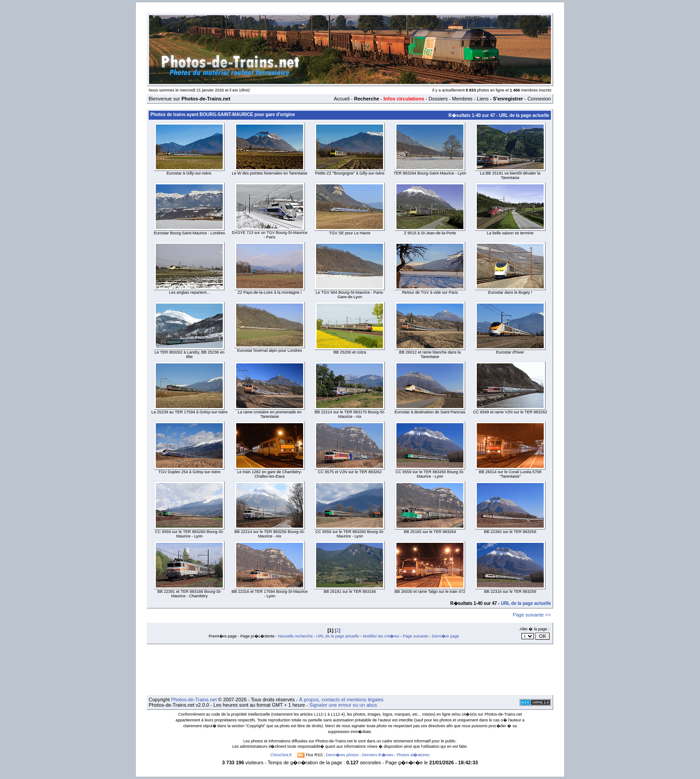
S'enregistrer (508, 99)
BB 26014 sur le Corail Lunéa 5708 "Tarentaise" (510, 474)
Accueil (342, 99)
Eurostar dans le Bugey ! (510, 292)
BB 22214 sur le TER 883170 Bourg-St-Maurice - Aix (350, 414)
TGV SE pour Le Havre (350, 233)
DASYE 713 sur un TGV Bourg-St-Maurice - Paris (269, 235)
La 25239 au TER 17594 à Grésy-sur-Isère (189, 412)
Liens (483, 99)
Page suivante (415, 636)
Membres (462, 99)
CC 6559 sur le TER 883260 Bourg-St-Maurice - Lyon (430, 474)
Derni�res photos (342, 755)
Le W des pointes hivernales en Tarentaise (269, 173)
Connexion (539, 99)
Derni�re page (445, 636)
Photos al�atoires (413, 755)
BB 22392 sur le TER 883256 (510, 532)
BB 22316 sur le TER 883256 (510, 592)
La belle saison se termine (510, 233)
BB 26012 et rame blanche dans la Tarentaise (430, 354)
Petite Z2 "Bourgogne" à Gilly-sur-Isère (350, 173)
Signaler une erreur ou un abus (343, 705)
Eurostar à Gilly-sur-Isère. (190, 173)
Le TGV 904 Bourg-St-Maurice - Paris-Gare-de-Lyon (350, 295)
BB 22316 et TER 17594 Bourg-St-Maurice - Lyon (270, 594)
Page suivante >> (532, 615)
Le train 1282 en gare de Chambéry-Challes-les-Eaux (269, 474)
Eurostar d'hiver (510, 352)
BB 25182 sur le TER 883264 (430, 532)
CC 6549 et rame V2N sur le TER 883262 (510, 412)
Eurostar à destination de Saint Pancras (430, 412)
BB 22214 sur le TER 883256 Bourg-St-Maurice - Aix (270, 534)
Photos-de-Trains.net (194, 700)
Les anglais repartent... (190, 292)
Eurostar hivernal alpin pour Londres (269, 350)
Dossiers (438, 99)
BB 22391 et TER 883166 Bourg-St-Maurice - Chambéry (190, 594)
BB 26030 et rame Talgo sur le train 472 (430, 592)
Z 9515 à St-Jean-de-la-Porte (430, 233)
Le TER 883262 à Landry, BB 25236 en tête (190, 354)
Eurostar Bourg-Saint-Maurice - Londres (190, 233)
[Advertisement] (350, 670)
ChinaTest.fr (281, 755)
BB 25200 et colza (350, 352)
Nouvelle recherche (296, 636)
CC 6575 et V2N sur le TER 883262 (350, 472)
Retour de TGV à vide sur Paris (430, 292)
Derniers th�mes (378, 755)
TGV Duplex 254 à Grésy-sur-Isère (190, 472)
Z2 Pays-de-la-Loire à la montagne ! (270, 292)
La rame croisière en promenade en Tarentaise (270, 414)
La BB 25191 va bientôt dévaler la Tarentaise (510, 175)
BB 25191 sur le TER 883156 (350, 592)
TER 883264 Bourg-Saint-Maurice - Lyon (430, 173)
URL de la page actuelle (524, 115)
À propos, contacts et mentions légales (341, 700)
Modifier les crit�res (381, 636)
